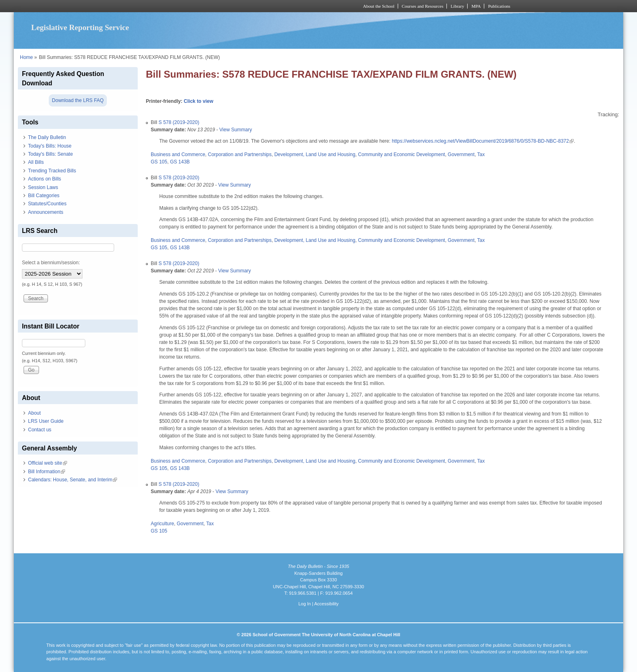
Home (26, 57)
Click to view (198, 101)
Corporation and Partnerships (240, 154)
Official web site (48, 463)
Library (457, 6)
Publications (499, 6)
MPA (476, 6)
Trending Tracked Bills (52, 171)
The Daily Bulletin (47, 137)
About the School (379, 6)
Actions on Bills (44, 179)
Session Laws (43, 187)
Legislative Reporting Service (80, 27)
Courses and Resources (422, 6)
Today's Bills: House (50, 146)
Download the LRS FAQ (78, 100)
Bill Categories (44, 196)
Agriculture (162, 524)
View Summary (236, 130)
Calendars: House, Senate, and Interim (73, 480)
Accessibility (326, 604)
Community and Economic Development (401, 154)
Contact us (40, 430)
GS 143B (180, 162)
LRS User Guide (46, 421)
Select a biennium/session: (51, 263)
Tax (481, 154)
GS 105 (159, 162)
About (34, 413)
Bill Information (47, 472)
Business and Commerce (178, 154)
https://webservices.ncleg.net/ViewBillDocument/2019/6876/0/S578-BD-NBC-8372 (482, 141)
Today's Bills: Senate (50, 154)
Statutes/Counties (47, 204)
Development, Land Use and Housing (315, 154)
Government (461, 154)
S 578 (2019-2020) (179, 122)
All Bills (36, 162)
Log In (304, 604)
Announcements (46, 212)
